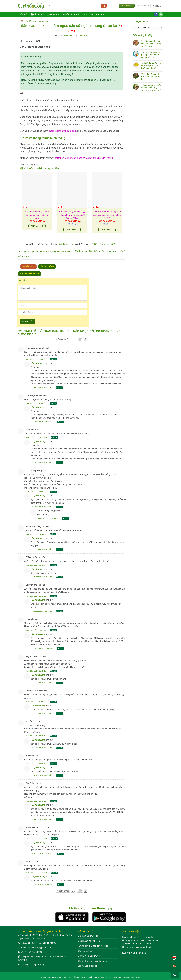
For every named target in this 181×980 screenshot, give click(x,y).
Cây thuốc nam (42, 21)
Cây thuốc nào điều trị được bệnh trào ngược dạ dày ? (100, 251)
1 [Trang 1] (72, 339)
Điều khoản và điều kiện (89, 941)
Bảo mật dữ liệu (85, 951)
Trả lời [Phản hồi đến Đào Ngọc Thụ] (53, 403)
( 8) (76, 218)
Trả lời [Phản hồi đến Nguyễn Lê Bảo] (53, 702)
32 (96, 207)
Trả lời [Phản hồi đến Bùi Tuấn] (53, 801)
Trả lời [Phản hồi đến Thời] (54, 438)
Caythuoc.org (38, 363)
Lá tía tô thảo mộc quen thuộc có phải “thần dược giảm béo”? (152, 66)
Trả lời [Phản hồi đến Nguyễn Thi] (53, 596)
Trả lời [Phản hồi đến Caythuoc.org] (59, 388)
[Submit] (104, 6)
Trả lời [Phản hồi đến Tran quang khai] (53, 359)
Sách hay (89, 14)
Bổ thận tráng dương (106, 244)
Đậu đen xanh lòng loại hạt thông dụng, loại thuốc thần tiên (37, 215)
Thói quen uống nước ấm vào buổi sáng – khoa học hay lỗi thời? (151, 88)
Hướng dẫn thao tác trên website (93, 946)
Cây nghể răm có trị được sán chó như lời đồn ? (151, 77)
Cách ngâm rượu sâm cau (62, 131)
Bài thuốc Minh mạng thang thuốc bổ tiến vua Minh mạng (84, 158)
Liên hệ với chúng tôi (87, 966)
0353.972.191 (49, 943)
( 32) (107, 218)
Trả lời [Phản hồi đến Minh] (54, 873)
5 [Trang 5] (82, 339)
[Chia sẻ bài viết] (174, 966)
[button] (144, 6)
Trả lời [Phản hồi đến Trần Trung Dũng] (53, 492)
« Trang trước (63, 339)
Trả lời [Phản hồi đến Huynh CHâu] (53, 671)
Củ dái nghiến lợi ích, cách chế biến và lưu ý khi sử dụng (151, 44)
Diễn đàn (100, 14)
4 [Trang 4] (78, 339)
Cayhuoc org (82, 35)
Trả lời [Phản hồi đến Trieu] (54, 630)
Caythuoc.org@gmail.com (39, 948)
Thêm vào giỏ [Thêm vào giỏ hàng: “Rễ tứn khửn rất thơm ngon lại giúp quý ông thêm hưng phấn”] (107, 230)
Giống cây (53, 14)
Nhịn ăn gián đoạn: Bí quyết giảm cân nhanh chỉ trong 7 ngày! (151, 55)
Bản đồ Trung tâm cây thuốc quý (93, 961)
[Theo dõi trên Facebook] (156, 14)
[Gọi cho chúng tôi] (161, 14)
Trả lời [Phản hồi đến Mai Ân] (53, 736)
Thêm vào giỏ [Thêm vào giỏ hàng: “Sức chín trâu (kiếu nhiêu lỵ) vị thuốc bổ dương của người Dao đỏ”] (72, 230)
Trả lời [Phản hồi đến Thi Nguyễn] (54, 565)
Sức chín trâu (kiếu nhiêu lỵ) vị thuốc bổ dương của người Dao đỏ (72, 215)
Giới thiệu (24, 14)
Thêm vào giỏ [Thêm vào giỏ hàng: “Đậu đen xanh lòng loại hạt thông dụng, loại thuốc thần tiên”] (37, 226)
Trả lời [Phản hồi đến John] (53, 764)
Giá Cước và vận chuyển (89, 956)
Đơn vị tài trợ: (137, 947)
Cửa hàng (37, 14)
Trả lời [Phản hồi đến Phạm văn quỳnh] (54, 839)
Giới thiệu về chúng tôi (88, 936)
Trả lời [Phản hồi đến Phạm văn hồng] (53, 534)
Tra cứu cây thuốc (72, 14)
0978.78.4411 (34, 943)
